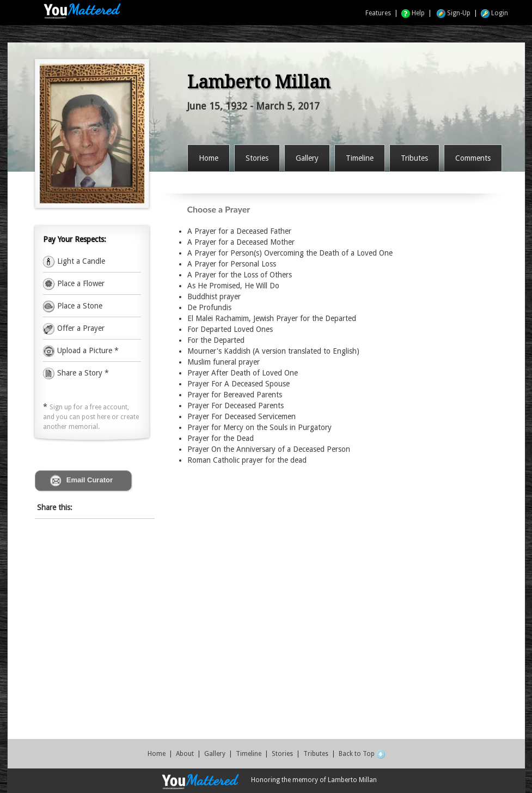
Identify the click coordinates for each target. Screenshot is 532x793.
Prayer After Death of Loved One (243, 373)
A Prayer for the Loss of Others (240, 275)
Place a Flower (80, 283)
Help (413, 13)
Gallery (215, 754)
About (185, 754)
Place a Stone (79, 306)
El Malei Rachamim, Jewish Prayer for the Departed (272, 318)
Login (494, 13)
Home (157, 754)
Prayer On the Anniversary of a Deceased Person (269, 449)
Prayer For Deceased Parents (236, 405)
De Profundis (209, 307)
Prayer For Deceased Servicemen (241, 416)
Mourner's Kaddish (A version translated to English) (273, 351)
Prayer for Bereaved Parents (235, 395)
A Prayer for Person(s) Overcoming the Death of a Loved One (290, 253)
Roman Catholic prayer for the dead (247, 460)
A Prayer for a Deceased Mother (241, 242)
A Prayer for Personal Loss (232, 264)
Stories (282, 754)
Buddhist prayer (214, 296)
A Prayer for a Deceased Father (239, 231)
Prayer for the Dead (221, 438)
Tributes (316, 754)
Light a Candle (80, 261)
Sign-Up (454, 13)
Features (378, 13)
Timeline (249, 754)
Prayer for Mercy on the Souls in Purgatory (259, 427)
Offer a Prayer (80, 328)
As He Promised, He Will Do (233, 286)
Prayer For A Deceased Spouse (239, 384)
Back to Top (362, 754)
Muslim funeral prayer (224, 362)
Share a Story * (76, 373)
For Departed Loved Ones (230, 329)
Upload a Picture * (87, 350)
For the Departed (216, 340)
